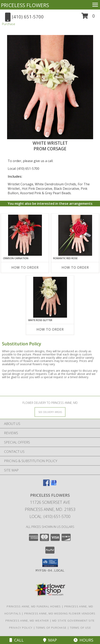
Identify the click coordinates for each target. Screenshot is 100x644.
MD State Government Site (73, 621)
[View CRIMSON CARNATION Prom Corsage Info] (25, 235)
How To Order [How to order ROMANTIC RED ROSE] (75, 267)
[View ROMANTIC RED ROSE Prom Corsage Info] (75, 235)
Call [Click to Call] (17, 640)
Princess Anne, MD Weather (27, 621)
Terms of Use (80, 628)
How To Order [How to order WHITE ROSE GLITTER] (50, 329)
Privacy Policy (21, 628)
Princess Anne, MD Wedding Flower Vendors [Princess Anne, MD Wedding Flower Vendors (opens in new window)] (60, 613)
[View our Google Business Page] (54, 485)
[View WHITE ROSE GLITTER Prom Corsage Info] (50, 297)
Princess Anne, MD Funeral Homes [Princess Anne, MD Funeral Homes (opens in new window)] (34, 606)
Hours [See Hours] (83, 640)
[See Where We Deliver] (50, 412)
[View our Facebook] (46, 485)
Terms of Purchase (51, 628)
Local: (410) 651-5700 (23, 169)
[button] (88, 17)
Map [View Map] (50, 640)
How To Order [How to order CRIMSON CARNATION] (25, 267)
